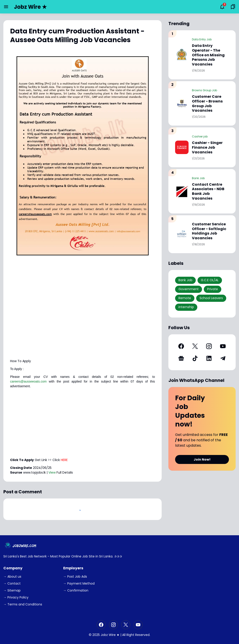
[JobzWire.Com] (21, 546)
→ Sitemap (12, 590)
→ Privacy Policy (16, 597)
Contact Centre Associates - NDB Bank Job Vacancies (208, 192)
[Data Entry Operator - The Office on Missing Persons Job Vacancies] (182, 55)
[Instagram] (209, 346)
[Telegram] (223, 358)
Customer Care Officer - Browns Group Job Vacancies (207, 104)
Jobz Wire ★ (30, 7)
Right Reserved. (138, 635)
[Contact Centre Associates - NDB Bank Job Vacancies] (182, 191)
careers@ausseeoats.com (28, 381)
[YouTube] (223, 346)
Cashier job (200, 136)
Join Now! (202, 459)
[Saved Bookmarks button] (233, 7)
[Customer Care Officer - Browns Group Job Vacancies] (182, 103)
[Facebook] (181, 346)
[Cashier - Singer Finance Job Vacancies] (182, 147)
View (52, 472)
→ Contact (12, 583)
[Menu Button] (6, 7)
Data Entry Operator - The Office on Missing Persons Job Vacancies (208, 55)
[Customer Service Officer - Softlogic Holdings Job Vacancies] (182, 234)
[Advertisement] (83, 324)
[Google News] (181, 358)
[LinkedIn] (209, 358)
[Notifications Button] (222, 7)
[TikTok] (195, 358)
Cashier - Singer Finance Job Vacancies (207, 148)
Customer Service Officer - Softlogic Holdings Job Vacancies (209, 231)
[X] (195, 346)
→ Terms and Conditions (23, 604)
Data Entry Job (202, 39)
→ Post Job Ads (75, 577)
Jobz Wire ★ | (111, 635)
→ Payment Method (79, 583)
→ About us (12, 577)
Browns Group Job (204, 90)
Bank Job (198, 178)
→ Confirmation (76, 590)
